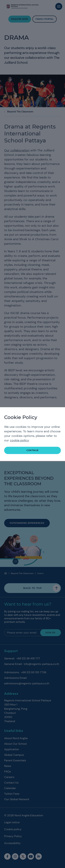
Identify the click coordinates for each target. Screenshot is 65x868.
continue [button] (33, 450)
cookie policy (19, 440)
